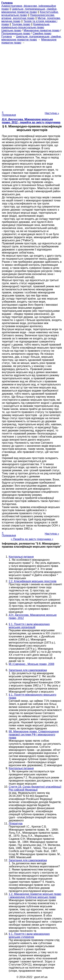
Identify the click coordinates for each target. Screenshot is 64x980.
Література (16, 824)
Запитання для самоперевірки (28, 670)
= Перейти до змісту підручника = (32, 539)
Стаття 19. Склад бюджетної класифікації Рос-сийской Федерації (35, 788)
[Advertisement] (32, 76)
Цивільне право (11, 30)
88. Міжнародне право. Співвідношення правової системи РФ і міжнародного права (34, 735)
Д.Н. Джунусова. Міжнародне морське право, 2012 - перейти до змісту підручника (31, 121)
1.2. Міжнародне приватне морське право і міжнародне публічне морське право (35, 896)
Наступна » (52, 113)
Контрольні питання (21, 557)
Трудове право (21, 24)
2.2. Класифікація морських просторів (33, 581)
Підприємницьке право (16, 33)
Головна (7, 37)
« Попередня (9, 113)
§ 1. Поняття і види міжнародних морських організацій (29, 626)
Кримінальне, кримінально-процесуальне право (26, 26)
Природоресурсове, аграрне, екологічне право (28, 17)
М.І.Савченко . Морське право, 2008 (31, 664)
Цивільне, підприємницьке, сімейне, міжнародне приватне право (29, 10)
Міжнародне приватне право (42, 30)
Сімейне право (42, 33)
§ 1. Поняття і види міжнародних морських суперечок (29, 935)
